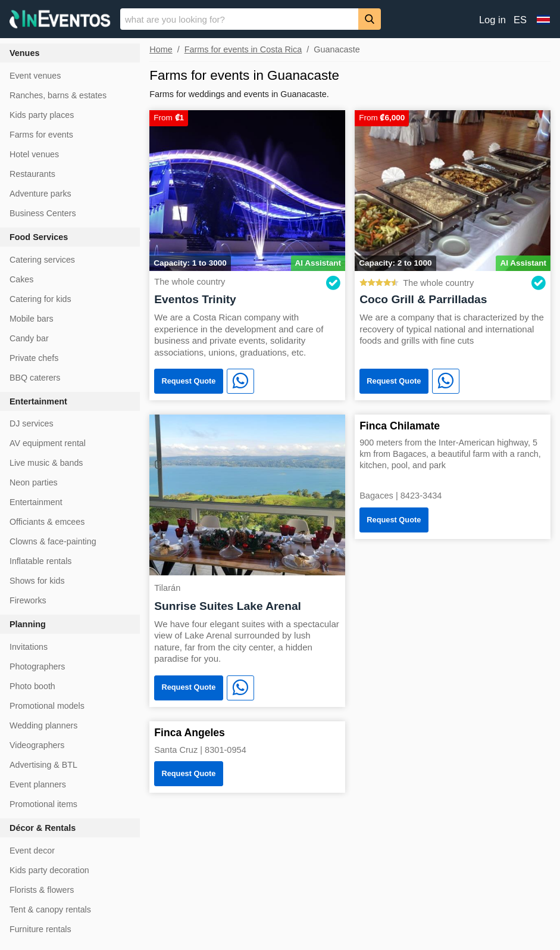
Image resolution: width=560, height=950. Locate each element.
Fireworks (28, 600)
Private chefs (34, 358)
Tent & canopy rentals (50, 909)
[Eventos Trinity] (247, 190)
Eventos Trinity (195, 299)
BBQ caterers (35, 378)
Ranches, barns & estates (58, 95)
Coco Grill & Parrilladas (423, 299)
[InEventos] (60, 21)
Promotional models (47, 706)
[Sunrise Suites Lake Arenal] (247, 494)
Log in (492, 20)
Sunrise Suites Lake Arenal (228, 606)
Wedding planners (43, 725)
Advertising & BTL (43, 765)
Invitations (29, 647)
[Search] (370, 19)
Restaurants (32, 174)
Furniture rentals (40, 929)
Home (161, 49)
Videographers (37, 745)
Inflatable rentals (40, 561)
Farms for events (41, 135)
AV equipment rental (48, 443)
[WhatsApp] (240, 381)
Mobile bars (32, 319)
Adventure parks (40, 194)
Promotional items (43, 804)
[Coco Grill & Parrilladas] (453, 190)
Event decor (32, 851)
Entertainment (36, 502)
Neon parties (34, 482)
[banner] (280, 19)
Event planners (38, 784)
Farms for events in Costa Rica (243, 49)
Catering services (42, 260)
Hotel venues (34, 154)
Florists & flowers (42, 890)
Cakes (21, 279)
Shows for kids (37, 581)
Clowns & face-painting (53, 541)
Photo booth (32, 686)
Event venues (35, 76)
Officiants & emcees (47, 522)
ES (520, 20)
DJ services (32, 423)
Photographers (37, 666)
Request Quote (188, 381)
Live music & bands (46, 463)
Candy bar (29, 338)
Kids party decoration (49, 870)
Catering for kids (40, 299)
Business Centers (43, 213)
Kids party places (42, 115)
